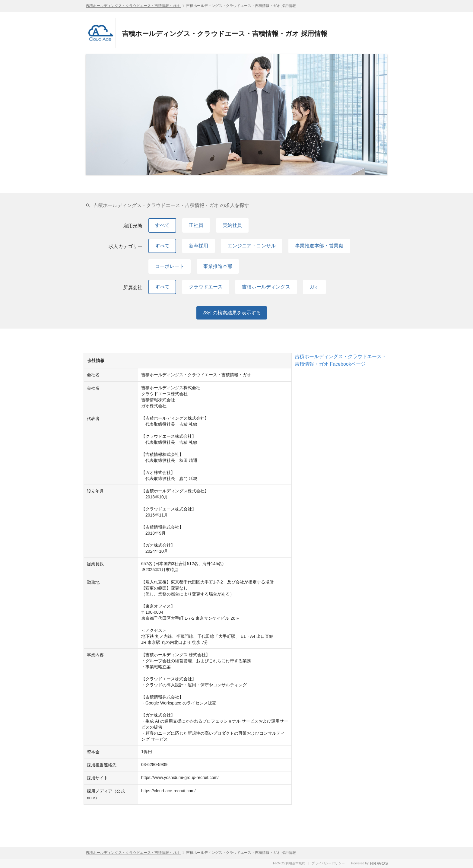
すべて (162, 225)
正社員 (196, 225)
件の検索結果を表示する (232, 313)
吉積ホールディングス (266, 287)
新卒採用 (198, 246)
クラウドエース (206, 287)
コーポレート (170, 266)
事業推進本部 (218, 266)
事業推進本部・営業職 (319, 246)
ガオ (314, 287)
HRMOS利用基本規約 (289, 863)
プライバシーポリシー (328, 863)
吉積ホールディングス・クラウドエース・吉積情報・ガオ (133, 6)
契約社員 (232, 225)
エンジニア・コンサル (252, 246)
